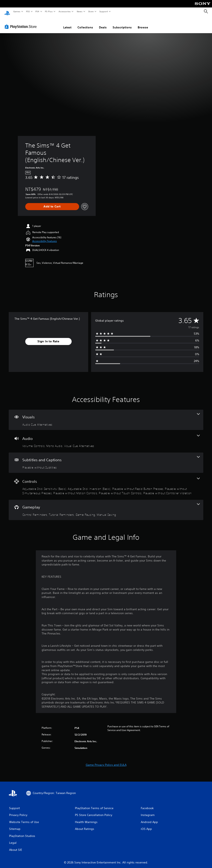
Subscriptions (122, 23)
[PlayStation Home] (7, 12)
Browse (143, 23)
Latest (67, 23)
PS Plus (49, 11)
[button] (45, 237)
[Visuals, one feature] (106, 416)
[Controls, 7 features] (106, 482)
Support (103, 11)
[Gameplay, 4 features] (106, 506)
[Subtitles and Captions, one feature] (106, 459)
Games (17, 11)
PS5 (28, 11)
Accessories (64, 11)
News (80, 11)
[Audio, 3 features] (106, 437)
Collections (85, 23)
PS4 (37, 11)
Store (91, 11)
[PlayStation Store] (22, 23)
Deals (103, 23)
